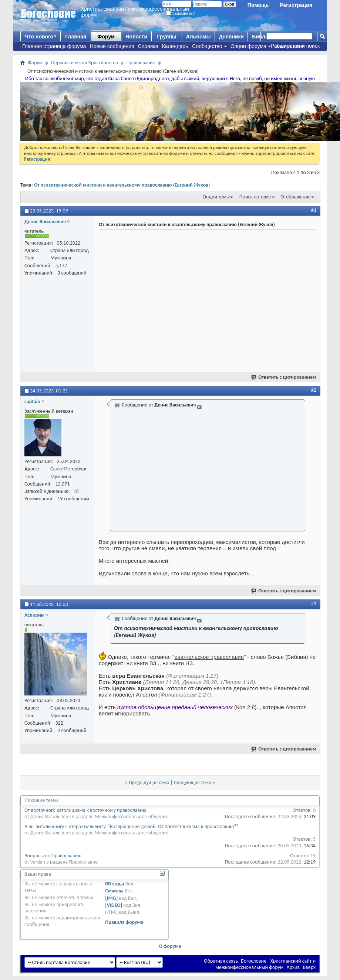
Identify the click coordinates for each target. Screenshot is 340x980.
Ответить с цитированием (284, 377)
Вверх (309, 967)
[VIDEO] (114, 905)
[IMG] (111, 898)
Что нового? (41, 37)
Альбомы (198, 37)
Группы (166, 37)
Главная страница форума (54, 46)
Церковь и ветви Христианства (85, 63)
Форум (106, 37)
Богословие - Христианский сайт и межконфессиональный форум (265, 964)
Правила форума (124, 922)
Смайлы (114, 891)
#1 (314, 210)
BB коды (115, 884)
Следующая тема (193, 782)
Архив (293, 967)
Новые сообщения (112, 46)
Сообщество (207, 46)
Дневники (232, 37)
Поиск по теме (255, 197)
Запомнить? (181, 13)
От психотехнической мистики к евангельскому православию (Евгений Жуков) (122, 185)
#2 (314, 390)
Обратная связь (221, 961)
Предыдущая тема (149, 782)
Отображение (296, 197)
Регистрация (296, 5)
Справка (148, 46)
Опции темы (216, 197)
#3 (314, 604)
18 (76, 491)
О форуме (170, 946)
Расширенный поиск (295, 46)
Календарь (175, 46)
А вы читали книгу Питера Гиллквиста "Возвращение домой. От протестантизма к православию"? (131, 826)
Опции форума (248, 46)
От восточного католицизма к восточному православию (85, 810)
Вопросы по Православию (53, 856)
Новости (136, 37)
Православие (141, 63)
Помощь (258, 5)
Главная (76, 37)
